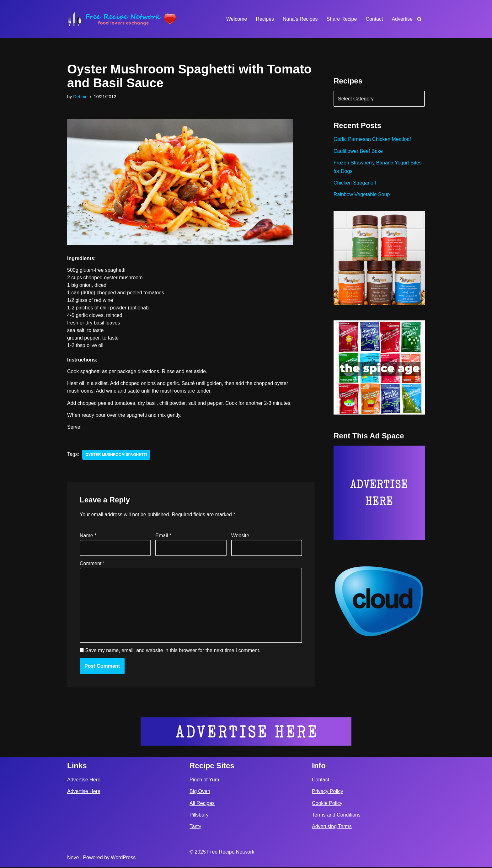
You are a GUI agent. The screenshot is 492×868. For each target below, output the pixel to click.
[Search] (419, 19)
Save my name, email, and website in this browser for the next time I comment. (173, 651)
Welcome (236, 19)
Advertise (402, 19)
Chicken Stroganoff (355, 183)
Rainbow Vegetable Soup (362, 195)
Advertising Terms (332, 827)
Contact (374, 19)
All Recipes (202, 804)
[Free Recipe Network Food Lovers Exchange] (122, 19)
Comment (92, 564)
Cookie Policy (327, 804)
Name (88, 536)
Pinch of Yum (204, 780)
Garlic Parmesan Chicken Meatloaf (372, 139)
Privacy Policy (328, 792)
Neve (73, 858)
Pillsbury (199, 815)
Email (163, 536)
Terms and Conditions (336, 815)
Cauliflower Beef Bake (358, 151)
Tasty (195, 827)
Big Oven (200, 792)
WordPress (123, 858)
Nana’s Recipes (300, 19)
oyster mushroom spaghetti (116, 455)
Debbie (80, 97)
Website (240, 536)
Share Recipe (342, 19)
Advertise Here (84, 780)
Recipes (265, 19)
